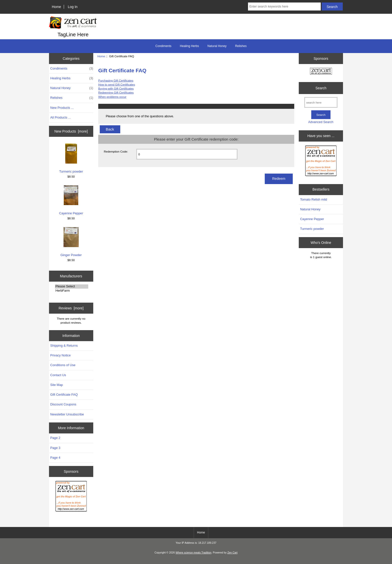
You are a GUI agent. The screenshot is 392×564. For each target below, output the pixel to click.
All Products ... (60, 117)
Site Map (56, 385)
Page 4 (55, 458)
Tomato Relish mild (313, 199)
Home (56, 7)
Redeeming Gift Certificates (116, 92)
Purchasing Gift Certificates (116, 80)
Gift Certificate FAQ (64, 395)
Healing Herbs (189, 46)
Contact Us (58, 375)
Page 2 (55, 438)
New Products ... (62, 108)
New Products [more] (71, 131)
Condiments (163, 46)
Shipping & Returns (64, 346)
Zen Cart (232, 553)
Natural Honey (217, 46)
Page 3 (55, 448)
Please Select (72, 286)
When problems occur (112, 97)
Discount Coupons (63, 404)
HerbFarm (72, 291)
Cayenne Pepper (71, 200)
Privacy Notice (60, 355)
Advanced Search (321, 122)
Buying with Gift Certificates (116, 88)
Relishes (241, 46)
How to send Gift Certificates (117, 84)
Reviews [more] (71, 308)
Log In (73, 7)
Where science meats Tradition (193, 553)
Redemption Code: (116, 151)
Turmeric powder (71, 158)
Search (321, 88)
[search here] (321, 102)
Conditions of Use (63, 365)
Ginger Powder (71, 242)
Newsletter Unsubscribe (67, 414)
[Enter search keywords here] (284, 7)
